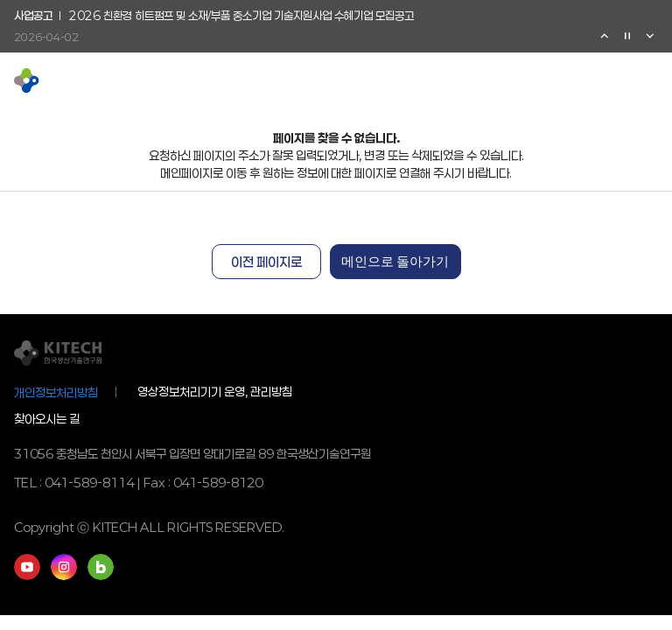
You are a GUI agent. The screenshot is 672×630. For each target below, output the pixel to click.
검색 (621, 80)
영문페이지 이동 (593, 80)
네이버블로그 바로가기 (101, 567)
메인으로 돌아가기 (395, 262)
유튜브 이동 (565, 80)
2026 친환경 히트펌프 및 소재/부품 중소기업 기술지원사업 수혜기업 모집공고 (241, 16)
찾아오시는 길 (47, 419)
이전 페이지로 (266, 262)
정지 (627, 36)
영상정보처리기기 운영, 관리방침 (215, 392)
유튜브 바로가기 (27, 567)
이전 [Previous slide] (605, 36)
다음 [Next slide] (650, 36)
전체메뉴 (649, 80)
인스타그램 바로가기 (64, 567)
